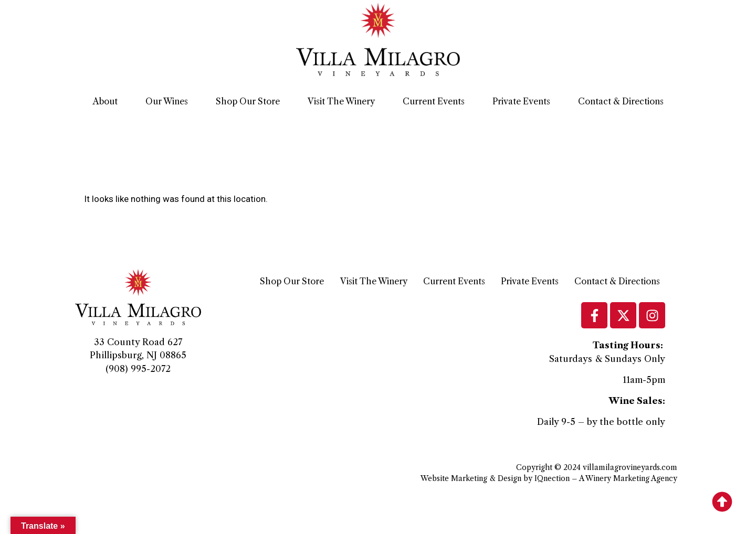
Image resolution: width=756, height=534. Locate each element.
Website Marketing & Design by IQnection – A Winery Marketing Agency (549, 478)
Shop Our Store (248, 101)
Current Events (434, 101)
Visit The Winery (341, 101)
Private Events (521, 101)
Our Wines (167, 101)
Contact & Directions (621, 101)
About (105, 101)
